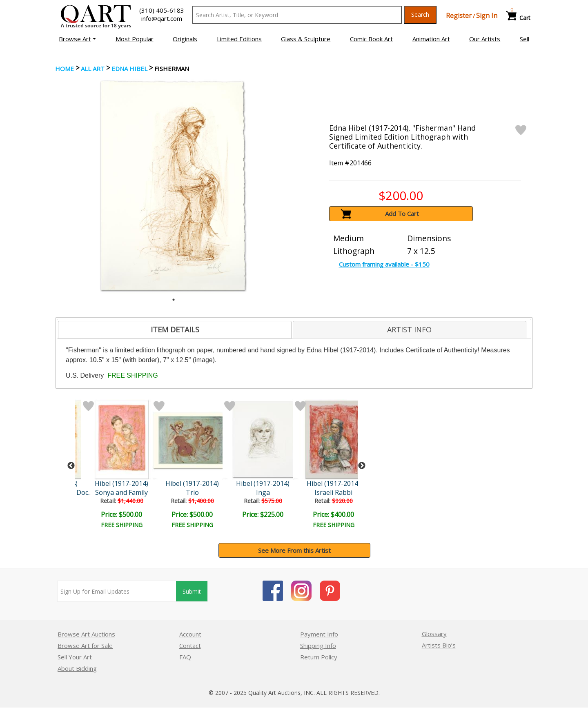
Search (420, 14)
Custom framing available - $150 (384, 264)
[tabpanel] (174, 185)
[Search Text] (297, 15)
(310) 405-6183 (162, 10)
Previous (71, 466)
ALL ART (93, 69)
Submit (192, 591)
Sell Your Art (75, 657)
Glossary (434, 634)
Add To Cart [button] (402, 214)
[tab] (175, 330)
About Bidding (77, 668)
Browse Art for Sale (85, 645)
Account (190, 634)
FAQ (185, 657)
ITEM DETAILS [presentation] (175, 329)
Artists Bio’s (439, 645)
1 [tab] (174, 300)
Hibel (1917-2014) (121, 483)
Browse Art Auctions (86, 634)
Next (362, 466)
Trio (192, 492)
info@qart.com (162, 18)
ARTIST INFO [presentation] (409, 329)
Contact (190, 645)
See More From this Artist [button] (294, 550)
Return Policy (319, 657)
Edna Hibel (129, 69)
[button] (77, 39)
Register (459, 16)
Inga (263, 492)
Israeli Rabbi (333, 492)
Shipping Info (318, 645)
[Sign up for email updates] (117, 591)
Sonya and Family (121, 492)
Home (65, 69)
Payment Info (319, 634)
